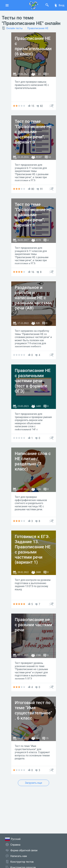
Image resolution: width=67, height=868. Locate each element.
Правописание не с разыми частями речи (34, 625)
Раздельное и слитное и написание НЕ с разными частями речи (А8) (33, 298)
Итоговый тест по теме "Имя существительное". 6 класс (33, 710)
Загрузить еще (34, 783)
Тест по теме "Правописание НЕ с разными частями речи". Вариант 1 (33, 215)
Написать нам (19, 856)
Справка (15, 845)
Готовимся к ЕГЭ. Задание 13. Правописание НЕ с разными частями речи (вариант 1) (33, 549)
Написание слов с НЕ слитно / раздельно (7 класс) (33, 461)
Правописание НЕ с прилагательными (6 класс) (33, 46)
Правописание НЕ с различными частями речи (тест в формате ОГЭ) (33, 381)
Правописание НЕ (38, 28)
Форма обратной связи (24, 850)
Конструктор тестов (22, 862)
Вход (59, 5)
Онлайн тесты (14, 28)
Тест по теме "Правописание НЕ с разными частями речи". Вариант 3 (33, 132)
